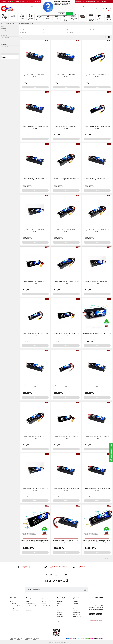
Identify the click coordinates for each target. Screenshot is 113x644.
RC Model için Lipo (71, 33)
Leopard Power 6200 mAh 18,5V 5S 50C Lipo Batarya (35, 282)
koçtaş (59, 621)
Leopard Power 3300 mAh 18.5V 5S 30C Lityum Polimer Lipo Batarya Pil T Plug (97, 541)
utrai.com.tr (76, 604)
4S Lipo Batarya (23, 30)
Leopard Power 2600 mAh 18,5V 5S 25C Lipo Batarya (97, 489)
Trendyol (59, 604)
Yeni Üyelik (44, 601)
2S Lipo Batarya (70, 27)
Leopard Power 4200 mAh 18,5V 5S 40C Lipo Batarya (35, 386)
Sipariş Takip (13, 604)
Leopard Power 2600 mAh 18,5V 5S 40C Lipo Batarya (97, 386)
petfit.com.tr (76, 623)
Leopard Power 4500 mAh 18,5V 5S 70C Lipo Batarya (35, 231)
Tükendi (35, 87)
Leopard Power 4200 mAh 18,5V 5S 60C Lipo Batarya (66, 127)
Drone (13, 17)
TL (109, 8)
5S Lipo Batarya (47, 30)
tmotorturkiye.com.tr (78, 617)
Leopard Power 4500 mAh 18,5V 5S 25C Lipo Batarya (35, 489)
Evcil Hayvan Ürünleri (74, 17)
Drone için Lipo (46, 33)
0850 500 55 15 (16, 2)
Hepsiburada (60, 601)
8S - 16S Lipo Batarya (24, 33)
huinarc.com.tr (76, 621)
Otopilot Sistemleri (31, 17)
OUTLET (3, 51)
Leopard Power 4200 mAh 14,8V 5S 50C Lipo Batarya (66, 76)
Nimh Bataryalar (47, 27)
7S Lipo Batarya (93, 30)
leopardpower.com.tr (77, 606)
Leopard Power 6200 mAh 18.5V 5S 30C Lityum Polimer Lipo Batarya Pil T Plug (35, 541)
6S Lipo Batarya (70, 30)
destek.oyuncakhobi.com (89, 2)
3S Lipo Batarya (93, 27)
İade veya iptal (13, 608)
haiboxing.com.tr (77, 610)
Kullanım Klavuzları (14, 610)
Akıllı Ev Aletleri (5, 47)
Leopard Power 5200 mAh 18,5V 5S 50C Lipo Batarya (35, 76)
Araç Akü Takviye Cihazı (65, 17)
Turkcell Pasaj (60, 617)
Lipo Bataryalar (100, 17)
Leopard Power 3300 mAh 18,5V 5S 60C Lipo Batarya (97, 127)
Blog (98, 2)
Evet (70, 14)
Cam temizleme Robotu (91, 17)
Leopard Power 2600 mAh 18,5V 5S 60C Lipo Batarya (35, 179)
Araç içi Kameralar (56, 17)
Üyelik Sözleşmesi (45, 608)
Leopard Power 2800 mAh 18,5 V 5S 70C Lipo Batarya (66, 231)
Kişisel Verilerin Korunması (31, 608)
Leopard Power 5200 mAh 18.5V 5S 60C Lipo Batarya (35, 127)
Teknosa (59, 610)
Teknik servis (103, 2)
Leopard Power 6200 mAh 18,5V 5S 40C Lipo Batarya (66, 334)
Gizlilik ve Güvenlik (46, 606)
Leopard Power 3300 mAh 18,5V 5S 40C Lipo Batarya (66, 386)
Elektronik (108, 17)
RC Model (4, 35)
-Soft (49, 642)
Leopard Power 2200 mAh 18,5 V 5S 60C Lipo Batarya (66, 179)
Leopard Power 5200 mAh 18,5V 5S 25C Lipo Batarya (97, 438)
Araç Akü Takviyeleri (6, 49)
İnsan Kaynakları (29, 610)
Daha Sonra (62, 14)
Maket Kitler (5, 17)
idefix (59, 619)
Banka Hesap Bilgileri (30, 604)
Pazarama (59, 614)
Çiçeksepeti (60, 612)
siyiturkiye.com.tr (77, 614)
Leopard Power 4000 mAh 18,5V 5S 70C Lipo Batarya (97, 282)
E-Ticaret (53, 642)
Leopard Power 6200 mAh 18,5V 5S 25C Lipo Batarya (66, 438)
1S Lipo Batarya (23, 27)
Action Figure (48, 17)
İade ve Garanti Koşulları (16, 606)
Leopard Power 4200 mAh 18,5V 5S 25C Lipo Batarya (66, 489)
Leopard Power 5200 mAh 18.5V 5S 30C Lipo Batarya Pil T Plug (66, 541)
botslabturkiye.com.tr (78, 619)
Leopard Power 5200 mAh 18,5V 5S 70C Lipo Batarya (97, 179)
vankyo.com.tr (76, 601)
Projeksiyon (39, 17)
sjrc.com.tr (75, 608)
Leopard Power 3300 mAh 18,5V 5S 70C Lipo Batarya (35, 334)
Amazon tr (60, 606)
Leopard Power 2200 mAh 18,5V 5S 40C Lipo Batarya (35, 438)
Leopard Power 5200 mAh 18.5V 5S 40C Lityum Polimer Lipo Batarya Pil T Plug (97, 334)
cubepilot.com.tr (76, 612)
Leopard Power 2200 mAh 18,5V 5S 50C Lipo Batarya (66, 282)
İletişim (12, 601)
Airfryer (82, 17)
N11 (58, 608)
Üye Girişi (44, 604)
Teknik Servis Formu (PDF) (32, 606)
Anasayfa (28, 601)
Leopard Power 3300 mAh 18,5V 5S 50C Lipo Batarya (97, 76)
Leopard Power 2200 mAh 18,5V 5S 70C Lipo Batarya (97, 231)
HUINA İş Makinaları (22, 17)
